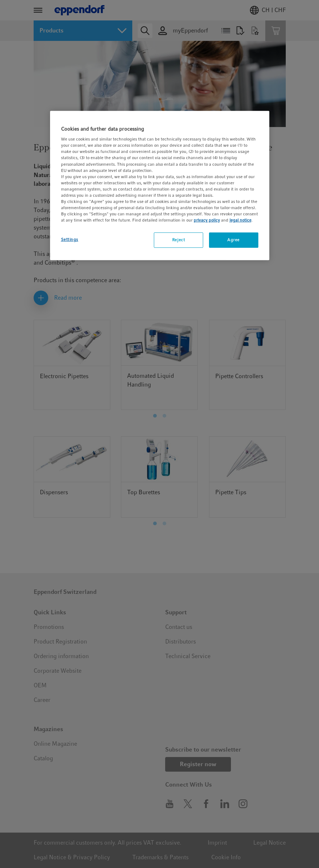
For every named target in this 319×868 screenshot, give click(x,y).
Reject (179, 240)
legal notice (240, 220)
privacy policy (207, 220)
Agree (233, 240)
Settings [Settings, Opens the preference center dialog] (70, 239)
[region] (160, 185)
